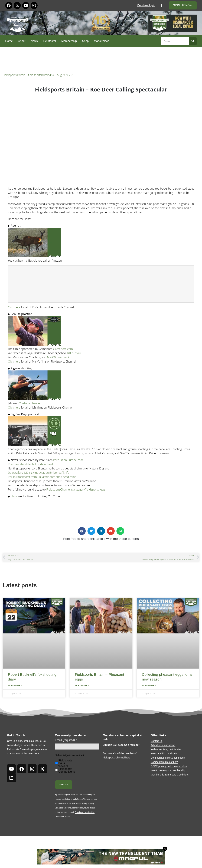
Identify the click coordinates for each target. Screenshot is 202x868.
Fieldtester (50, 41)
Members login (146, 5)
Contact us (157, 741)
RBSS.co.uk (74, 353)
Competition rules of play (164, 762)
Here (14, 496)
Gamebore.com (63, 349)
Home (9, 41)
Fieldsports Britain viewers (65, 763)
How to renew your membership (168, 770)
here (36, 754)
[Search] (193, 41)
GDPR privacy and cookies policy (169, 766)
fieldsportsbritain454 (41, 75)
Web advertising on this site (166, 749)
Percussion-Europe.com (68, 460)
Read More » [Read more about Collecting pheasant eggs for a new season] (149, 685)
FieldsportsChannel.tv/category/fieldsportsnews (76, 489)
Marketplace (102, 41)
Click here (14, 307)
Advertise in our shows (163, 745)
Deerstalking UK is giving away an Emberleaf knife (39, 473)
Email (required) (66, 740)
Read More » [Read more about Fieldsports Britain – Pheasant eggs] (82, 685)
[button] (82, 531)
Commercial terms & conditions (168, 758)
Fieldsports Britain (14, 75)
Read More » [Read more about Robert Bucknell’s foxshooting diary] (15, 685)
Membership (69, 41)
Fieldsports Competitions (67, 770)
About (22, 41)
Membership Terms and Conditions (170, 775)
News (34, 41)
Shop (85, 41)
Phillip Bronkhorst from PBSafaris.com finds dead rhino (42, 477)
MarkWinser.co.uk (58, 357)
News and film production (164, 754)
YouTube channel (30, 403)
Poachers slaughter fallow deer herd (30, 464)
